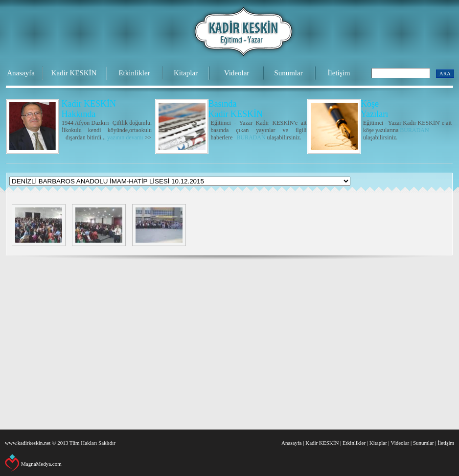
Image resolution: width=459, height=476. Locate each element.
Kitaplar (186, 73)
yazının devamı (125, 137)
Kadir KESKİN (74, 73)
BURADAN (251, 137)
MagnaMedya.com (41, 464)
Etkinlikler (134, 73)
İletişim (339, 73)
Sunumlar (288, 73)
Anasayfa (21, 73)
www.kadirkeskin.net (28, 443)
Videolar (237, 73)
